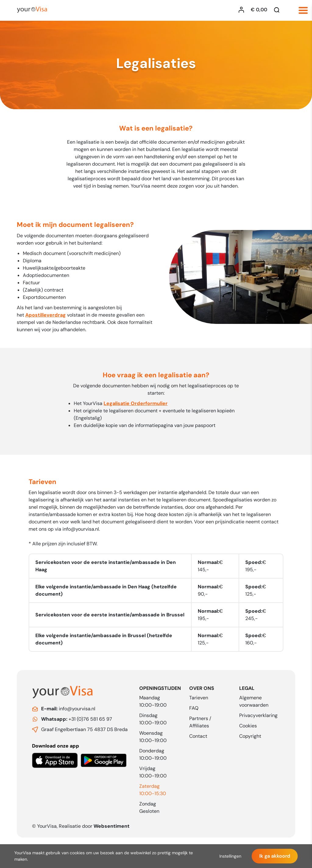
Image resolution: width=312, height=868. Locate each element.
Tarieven (199, 698)
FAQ (194, 708)
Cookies (248, 726)
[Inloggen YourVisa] (243, 10)
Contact (198, 736)
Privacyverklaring (258, 715)
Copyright (250, 736)
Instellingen (230, 856)
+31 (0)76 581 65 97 (77, 719)
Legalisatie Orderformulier (136, 406)
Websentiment (112, 826)
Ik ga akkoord (275, 856)
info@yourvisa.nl (81, 532)
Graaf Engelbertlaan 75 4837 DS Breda (84, 729)
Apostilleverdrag (46, 317)
